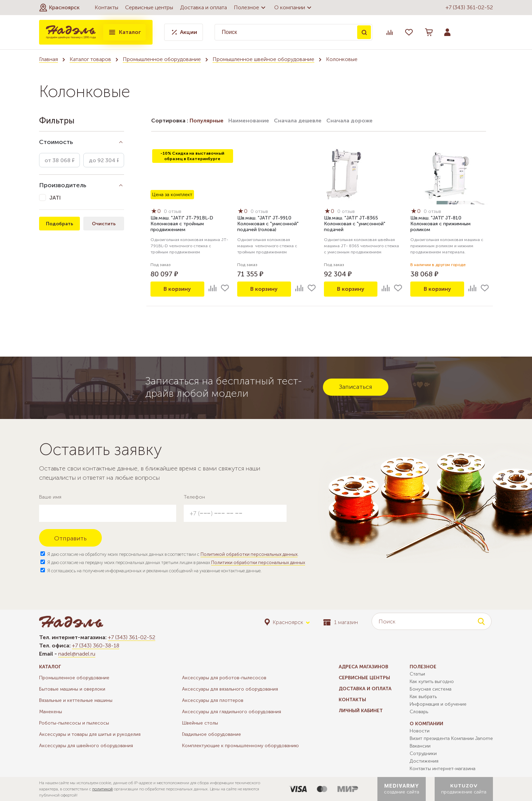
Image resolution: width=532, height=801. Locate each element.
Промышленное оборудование (162, 59)
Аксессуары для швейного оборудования (86, 746)
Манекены (51, 712)
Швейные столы (200, 723)
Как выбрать (423, 697)
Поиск (364, 32)
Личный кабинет (361, 711)
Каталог (124, 32)
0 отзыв (173, 211)
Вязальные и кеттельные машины (76, 700)
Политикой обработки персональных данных (249, 554)
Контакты (106, 7)
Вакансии (420, 746)
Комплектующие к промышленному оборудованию (240, 746)
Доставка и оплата (203, 7)
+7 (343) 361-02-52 (469, 7)
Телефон (194, 497)
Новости (420, 731)
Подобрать (59, 224)
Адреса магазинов (364, 667)
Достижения (424, 761)
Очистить (104, 224)
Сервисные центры (149, 7)
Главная (49, 59)
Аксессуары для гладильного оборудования (232, 712)
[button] (59, 8)
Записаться (356, 387)
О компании (294, 8)
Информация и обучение (438, 704)
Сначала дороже (349, 121)
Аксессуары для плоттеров (213, 700)
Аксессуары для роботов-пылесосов (224, 678)
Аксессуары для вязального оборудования (230, 689)
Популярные (207, 121)
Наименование (249, 121)
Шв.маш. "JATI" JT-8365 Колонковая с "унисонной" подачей (355, 224)
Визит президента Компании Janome (451, 738)
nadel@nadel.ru (77, 654)
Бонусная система (431, 689)
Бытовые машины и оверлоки (72, 689)
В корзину (177, 289)
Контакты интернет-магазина (443, 769)
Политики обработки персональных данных (258, 563)
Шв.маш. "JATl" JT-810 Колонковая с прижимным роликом (440, 224)
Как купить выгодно (432, 682)
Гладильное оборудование (211, 734)
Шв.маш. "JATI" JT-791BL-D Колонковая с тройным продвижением (182, 224)
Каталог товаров (90, 59)
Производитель (63, 185)
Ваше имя (50, 497)
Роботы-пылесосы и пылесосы (74, 723)
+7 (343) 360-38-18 (96, 645)
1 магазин (341, 622)
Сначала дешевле (298, 121)
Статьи (417, 674)
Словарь (419, 712)
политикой (102, 789)
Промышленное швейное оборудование (263, 59)
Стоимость (56, 142)
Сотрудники (423, 754)
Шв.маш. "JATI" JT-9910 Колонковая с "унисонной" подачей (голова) (268, 224)
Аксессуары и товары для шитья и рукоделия (90, 734)
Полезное (251, 8)
